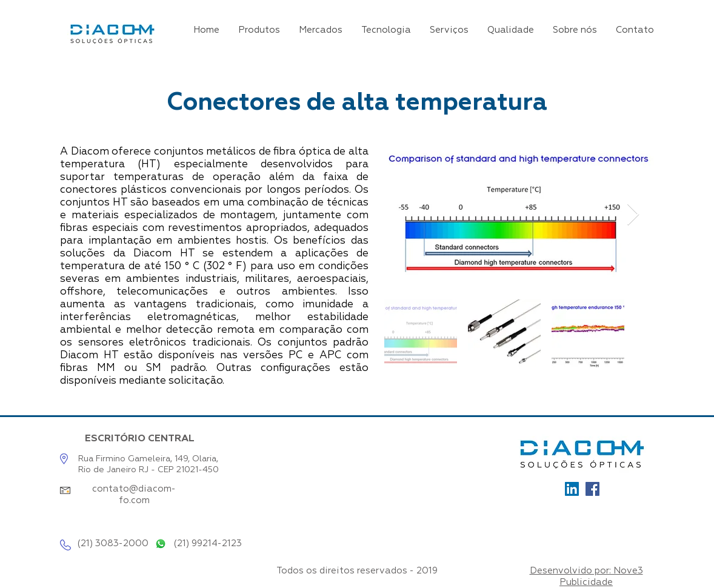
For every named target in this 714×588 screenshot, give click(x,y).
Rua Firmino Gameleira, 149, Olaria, (148, 459)
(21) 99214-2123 (208, 543)
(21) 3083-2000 (113, 543)
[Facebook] (592, 489)
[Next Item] (633, 215)
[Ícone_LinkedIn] (572, 489)
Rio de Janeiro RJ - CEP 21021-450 (148, 470)
